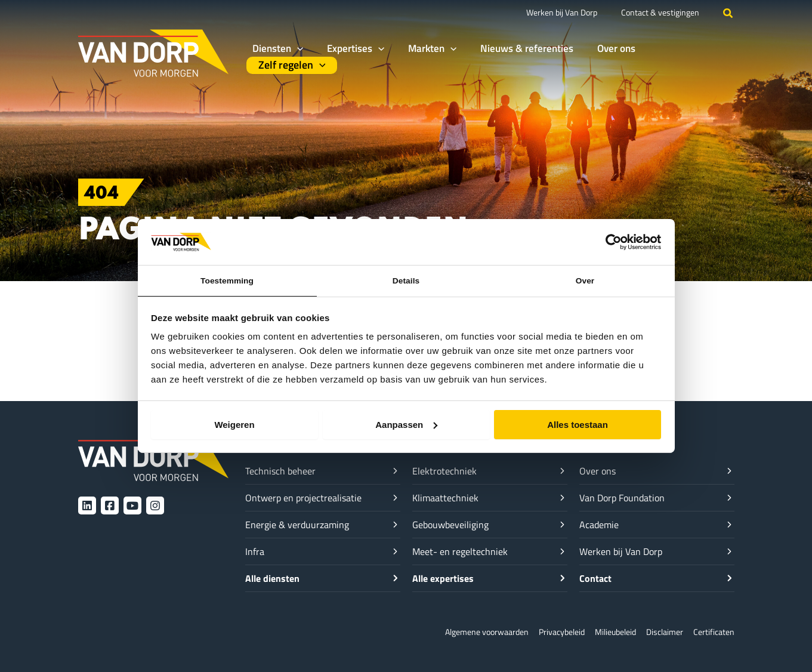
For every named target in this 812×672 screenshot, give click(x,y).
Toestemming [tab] (227, 280)
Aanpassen (406, 426)
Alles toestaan (578, 426)
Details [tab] (406, 280)
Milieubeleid (608, 632)
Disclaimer (661, 632)
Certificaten (713, 632)
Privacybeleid (550, 632)
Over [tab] (585, 280)
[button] (728, 13)
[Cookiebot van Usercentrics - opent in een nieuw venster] (609, 241)
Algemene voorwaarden (470, 632)
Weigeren (234, 426)
